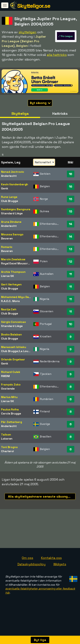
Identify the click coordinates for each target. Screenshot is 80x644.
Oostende (8, 389)
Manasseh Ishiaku (13, 347)
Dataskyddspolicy (31, 568)
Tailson (6, 435)
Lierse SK (8, 276)
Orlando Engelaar (13, 359)
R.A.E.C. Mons (10, 301)
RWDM (5, 376)
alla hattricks (57, 55)
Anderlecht (9, 176)
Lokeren (7, 439)
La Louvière (27, 351)
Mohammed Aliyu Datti (16, 297)
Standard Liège (12, 213)
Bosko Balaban (11, 334)
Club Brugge (10, 201)
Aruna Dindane (11, 222)
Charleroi (7, 451)
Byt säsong (40, 103)
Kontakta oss (51, 562)
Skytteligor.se (34, 6)
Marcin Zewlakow (13, 259)
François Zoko (11, 385)
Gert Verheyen (11, 284)
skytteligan (27, 32)
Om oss (27, 562)
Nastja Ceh (9, 309)
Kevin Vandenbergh (15, 184)
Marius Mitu (9, 397)
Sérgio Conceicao (13, 322)
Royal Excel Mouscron (16, 263)
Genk (5, 188)
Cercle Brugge (11, 414)
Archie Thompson (13, 272)
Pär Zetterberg (12, 422)
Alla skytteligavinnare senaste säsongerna (41, 496)
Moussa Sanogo (12, 234)
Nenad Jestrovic (13, 172)
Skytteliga (20, 114)
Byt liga (40, 640)
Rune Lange (9, 197)
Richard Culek (11, 372)
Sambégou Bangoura (16, 209)
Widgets (60, 568)
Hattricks (60, 114)
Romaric (7, 247)
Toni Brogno (9, 447)
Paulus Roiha (10, 409)
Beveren (7, 238)
